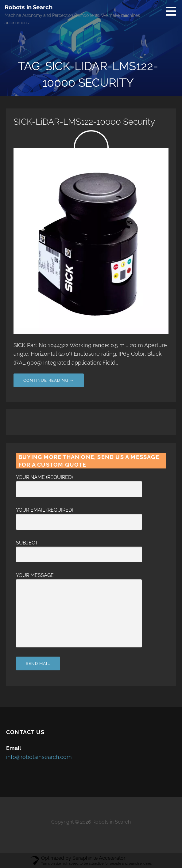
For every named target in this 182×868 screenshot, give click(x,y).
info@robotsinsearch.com (39, 757)
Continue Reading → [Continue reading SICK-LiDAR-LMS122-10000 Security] (49, 380)
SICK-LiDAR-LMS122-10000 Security (84, 122)
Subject (79, 549)
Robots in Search (28, 7)
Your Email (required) (79, 516)
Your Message (79, 579)
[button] (173, 11)
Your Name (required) (79, 483)
